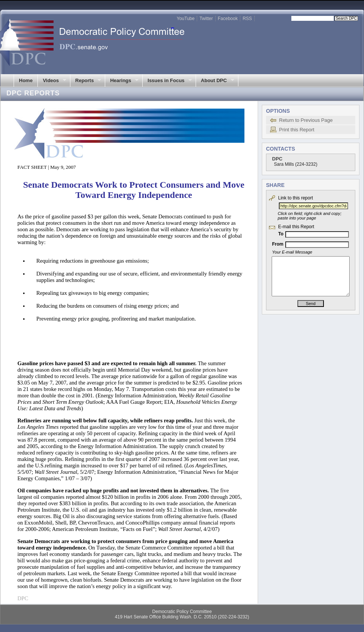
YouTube (186, 19)
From (278, 244)
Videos (52, 81)
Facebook (228, 19)
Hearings (122, 81)
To (281, 234)
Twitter (206, 19)
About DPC (215, 81)
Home (26, 80)
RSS (247, 19)
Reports (86, 81)
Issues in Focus (167, 81)
